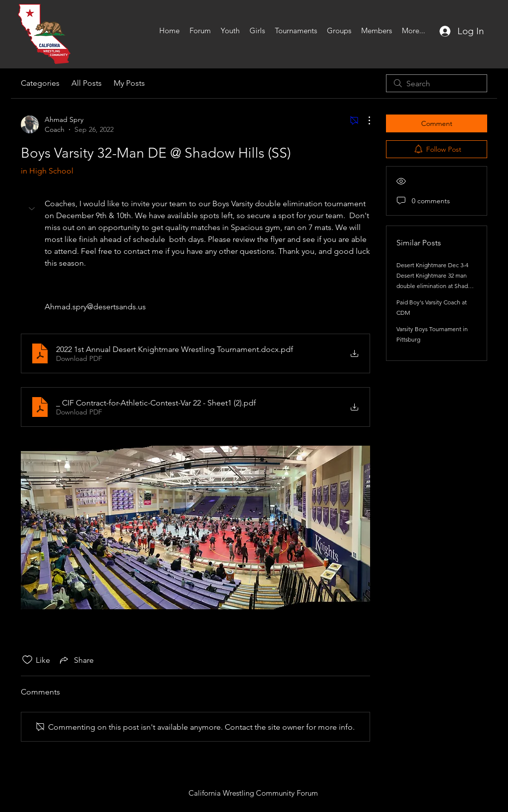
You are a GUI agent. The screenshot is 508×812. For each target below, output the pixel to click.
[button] (33, 209)
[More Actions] (364, 120)
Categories (40, 83)
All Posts (87, 83)
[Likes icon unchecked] (27, 660)
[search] (437, 83)
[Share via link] (76, 660)
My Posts (129, 83)
